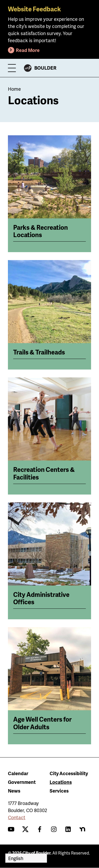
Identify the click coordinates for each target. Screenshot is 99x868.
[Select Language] (26, 858)
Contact (17, 817)
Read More (28, 50)
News (14, 791)
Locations (61, 782)
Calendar (18, 773)
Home (14, 89)
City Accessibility (69, 773)
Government (22, 782)
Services (59, 791)
